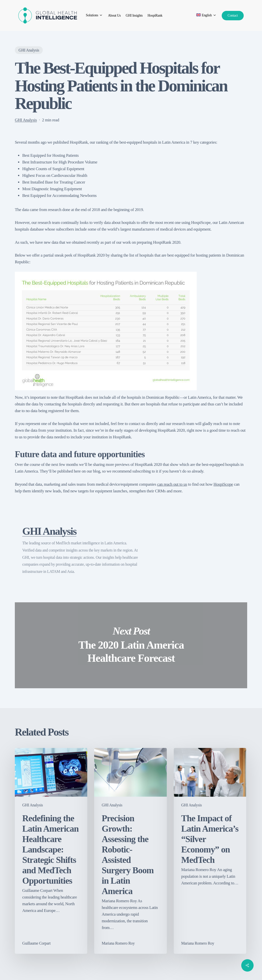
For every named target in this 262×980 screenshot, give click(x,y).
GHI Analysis (29, 50)
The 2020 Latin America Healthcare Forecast (131, 645)
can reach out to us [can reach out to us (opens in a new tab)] (172, 484)
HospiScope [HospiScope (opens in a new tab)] (223, 484)
